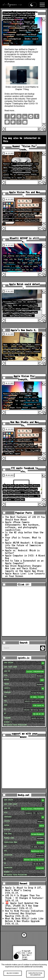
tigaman (25, 959)
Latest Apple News (27, 954)
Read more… (10, 111)
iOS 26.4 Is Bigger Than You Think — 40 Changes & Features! (24, 897)
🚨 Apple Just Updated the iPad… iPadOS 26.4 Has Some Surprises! (22, 906)
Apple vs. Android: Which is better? (22, 552)
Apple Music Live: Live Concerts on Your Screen (25, 575)
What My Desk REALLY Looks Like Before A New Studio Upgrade (24, 920)
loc (24, 697)
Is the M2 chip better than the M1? (24, 534)
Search (43, 648)
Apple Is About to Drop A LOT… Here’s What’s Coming (24, 889)
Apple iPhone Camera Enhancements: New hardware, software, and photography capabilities (22, 526)
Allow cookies (13, 973)
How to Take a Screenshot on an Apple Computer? (24, 562)
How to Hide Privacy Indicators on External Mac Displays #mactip (24, 913)
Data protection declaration (35, 974)
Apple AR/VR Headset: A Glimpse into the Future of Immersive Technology (24, 545)
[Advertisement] (24, 611)
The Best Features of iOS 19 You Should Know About (25, 518)
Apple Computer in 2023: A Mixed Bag (25, 557)
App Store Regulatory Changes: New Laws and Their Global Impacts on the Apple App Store (24, 568)
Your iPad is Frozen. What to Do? (23, 539)
